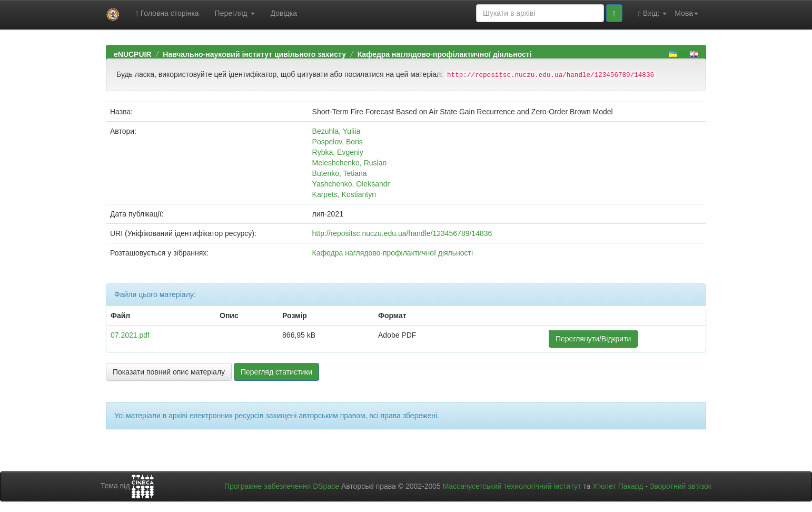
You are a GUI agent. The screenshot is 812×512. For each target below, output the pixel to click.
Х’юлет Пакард (618, 486)
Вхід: (652, 13)
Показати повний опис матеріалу (169, 372)
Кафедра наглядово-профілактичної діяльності (445, 54)
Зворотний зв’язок (681, 486)
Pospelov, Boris (338, 142)
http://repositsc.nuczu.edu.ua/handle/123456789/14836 (402, 233)
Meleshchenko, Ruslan (350, 163)
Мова (686, 13)
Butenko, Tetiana (340, 173)
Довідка (284, 13)
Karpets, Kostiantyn (344, 194)
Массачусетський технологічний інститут (512, 486)
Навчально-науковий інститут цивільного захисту (254, 54)
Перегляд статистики (276, 372)
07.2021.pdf (130, 335)
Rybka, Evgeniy (338, 152)
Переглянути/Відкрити (593, 339)
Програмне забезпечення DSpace (282, 486)
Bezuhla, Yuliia (336, 131)
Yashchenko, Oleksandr (351, 184)
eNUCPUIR (133, 54)
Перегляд (235, 13)
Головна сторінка (167, 13)
